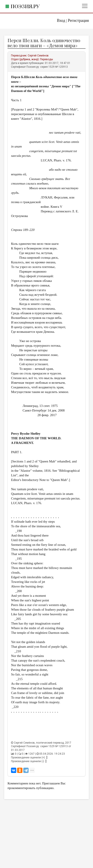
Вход (61, 21)
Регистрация (78, 21)
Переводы (46, 59)
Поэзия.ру (25, 6)
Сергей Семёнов (38, 56)
